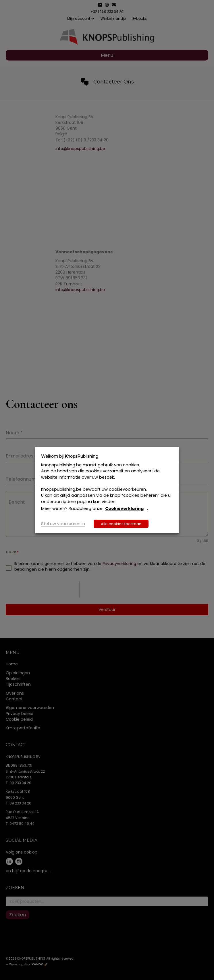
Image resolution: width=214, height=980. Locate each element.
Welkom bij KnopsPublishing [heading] (70, 456)
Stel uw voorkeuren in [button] (63, 524)
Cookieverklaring (124, 508)
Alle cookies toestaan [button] (121, 524)
